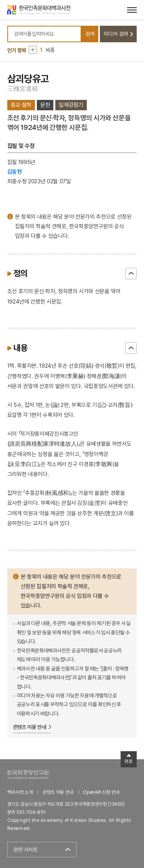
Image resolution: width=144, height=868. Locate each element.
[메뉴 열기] (132, 10)
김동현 (15, 172)
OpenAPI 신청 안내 (101, 792)
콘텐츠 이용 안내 (30, 727)
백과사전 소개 (20, 792)
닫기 (131, 274)
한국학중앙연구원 (28, 774)
